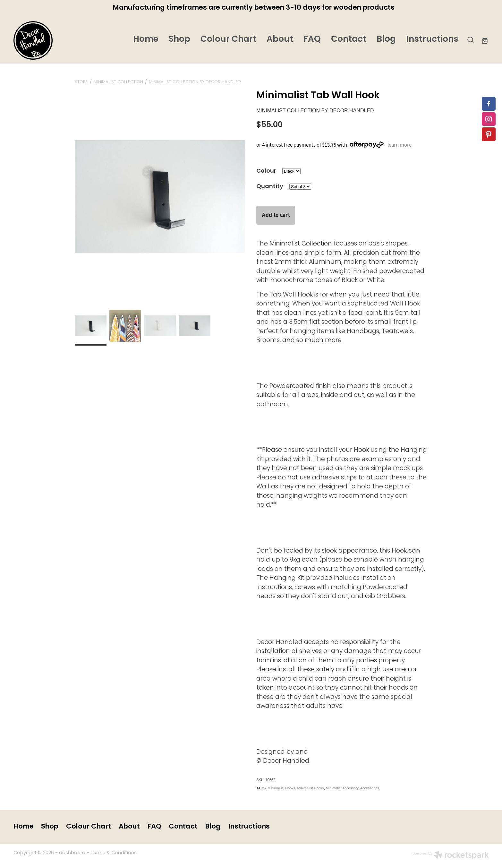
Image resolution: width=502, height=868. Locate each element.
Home (146, 40)
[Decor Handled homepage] (61, 40)
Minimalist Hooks (311, 788)
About (280, 40)
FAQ (312, 40)
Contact (349, 40)
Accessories (370, 788)
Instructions (432, 40)
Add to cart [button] (276, 215)
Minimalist (275, 788)
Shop (179, 40)
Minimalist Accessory (342, 788)
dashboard (72, 853)
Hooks (290, 788)
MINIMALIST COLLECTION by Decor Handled (195, 82)
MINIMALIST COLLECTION (118, 82)
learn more (400, 145)
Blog (386, 40)
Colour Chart (228, 40)
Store (81, 82)
